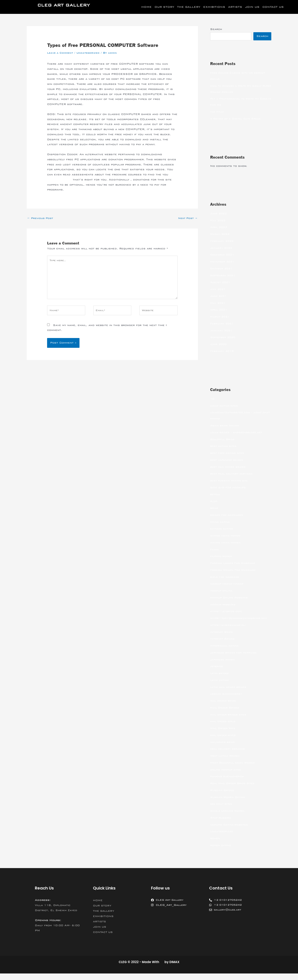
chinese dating (222, 529)
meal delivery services (229, 755)
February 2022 (223, 241)
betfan (215, 495)
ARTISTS (235, 7)
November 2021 (223, 262)
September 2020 (224, 338)
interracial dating (225, 652)
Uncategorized (91, 53)
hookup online (222, 591)
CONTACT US (273, 7)
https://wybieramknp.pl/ (229, 632)
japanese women (223, 666)
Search (216, 29)
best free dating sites (229, 453)
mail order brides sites (230, 721)
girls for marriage (225, 577)
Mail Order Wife (224, 735)
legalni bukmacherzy (227, 700)
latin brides (220, 680)
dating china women (226, 543)
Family (215, 550)
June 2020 (219, 345)
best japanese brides (228, 460)
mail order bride (224, 707)
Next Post (187, 218)
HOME (146, 7)
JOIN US (252, 7)
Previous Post (41, 218)
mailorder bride (223, 749)
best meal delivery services (233, 474)
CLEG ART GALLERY (64, 5)
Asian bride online (225, 426)
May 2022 (218, 221)
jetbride (217, 673)
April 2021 (219, 310)
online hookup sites (227, 776)
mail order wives (224, 742)
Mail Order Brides (226, 714)
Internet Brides (223, 645)
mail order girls (224, 728)
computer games (60, 180)
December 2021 (223, 255)
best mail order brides (229, 467)
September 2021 (224, 276)
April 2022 (219, 228)
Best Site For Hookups (229, 488)
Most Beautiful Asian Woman (234, 769)
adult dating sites (225, 406)
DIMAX (174, 968)
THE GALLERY (189, 7)
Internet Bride (222, 639)
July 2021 (219, 289)
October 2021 (222, 269)
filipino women (222, 557)
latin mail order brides (229, 694)
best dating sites (225, 446)
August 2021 (221, 283)
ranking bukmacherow (228, 783)
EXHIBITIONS (214, 7)
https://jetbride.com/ (227, 612)
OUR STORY (164, 7)
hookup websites (224, 605)
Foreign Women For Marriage (234, 570)
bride (214, 508)
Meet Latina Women (226, 762)
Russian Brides (223, 797)
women (215, 845)
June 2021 (219, 296)
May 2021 (218, 303)
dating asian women (226, 536)
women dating (221, 852)
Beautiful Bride (223, 440)
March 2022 (220, 234)
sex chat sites (222, 810)
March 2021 (220, 317)
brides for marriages (228, 515)
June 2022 (219, 214)
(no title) (218, 112)
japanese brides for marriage (235, 659)
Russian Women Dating (229, 804)
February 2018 (223, 351)
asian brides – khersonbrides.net (238, 433)
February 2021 (223, 324)
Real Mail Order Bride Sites (234, 790)
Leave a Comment (61, 53)
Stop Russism (221, 824)
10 (212, 399)
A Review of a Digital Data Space (237, 119)
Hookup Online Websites (230, 598)
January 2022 (222, 248)
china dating (220, 522)
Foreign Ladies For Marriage (234, 563)
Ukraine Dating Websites (230, 831)
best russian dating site (230, 481)
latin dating (220, 687)
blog (214, 502)
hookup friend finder (228, 584)
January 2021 (222, 331)
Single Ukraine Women (228, 817)
